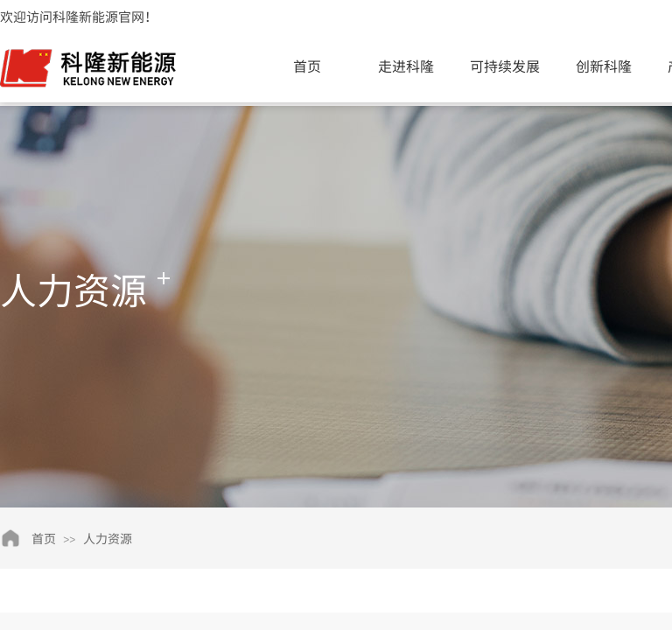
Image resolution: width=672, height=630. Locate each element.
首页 (307, 66)
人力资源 (108, 538)
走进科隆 (406, 66)
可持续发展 (505, 66)
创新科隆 (604, 66)
